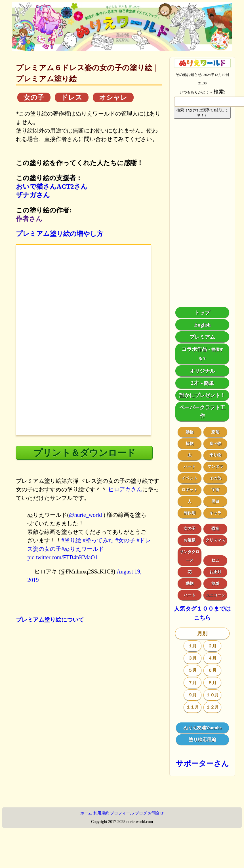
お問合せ (156, 813)
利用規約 (101, 813)
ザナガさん (33, 195)
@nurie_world (85, 515)
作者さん (29, 219)
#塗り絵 (71, 540)
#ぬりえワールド (83, 549)
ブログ (141, 813)
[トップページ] (122, 49)
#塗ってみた (98, 540)
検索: (219, 92)
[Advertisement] (202, 213)
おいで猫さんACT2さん (52, 186)
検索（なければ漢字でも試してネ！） (202, 113)
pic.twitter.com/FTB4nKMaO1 (62, 557)
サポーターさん (202, 764)
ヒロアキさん (125, 489)
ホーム (86, 813)
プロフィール (122, 813)
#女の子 (125, 540)
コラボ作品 (194, 349)
